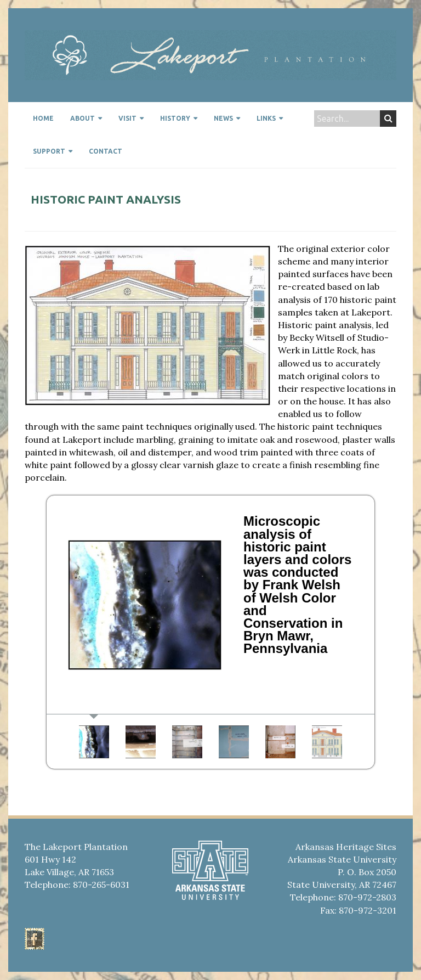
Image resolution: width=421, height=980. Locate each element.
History (175, 118)
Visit (127, 118)
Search (388, 119)
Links (266, 118)
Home (43, 118)
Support (49, 151)
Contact (106, 151)
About (83, 118)
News (223, 118)
